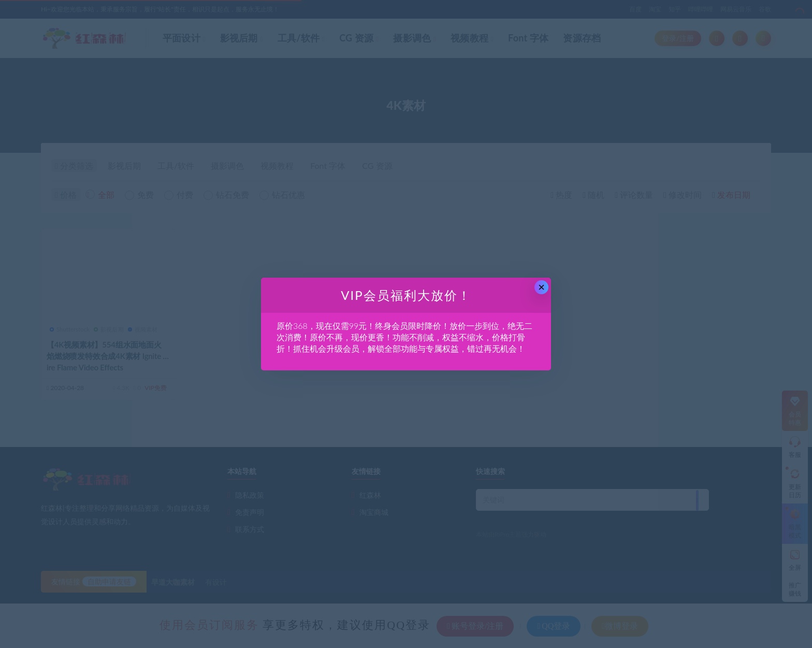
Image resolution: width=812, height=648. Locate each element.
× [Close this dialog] (541, 287)
